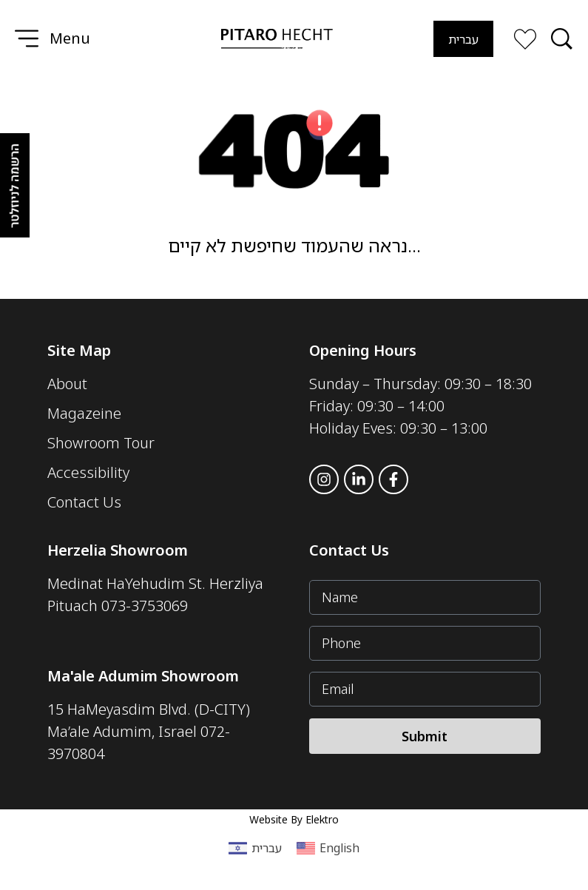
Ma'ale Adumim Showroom (143, 676)
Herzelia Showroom (118, 550)
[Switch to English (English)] (328, 849)
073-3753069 (145, 606)
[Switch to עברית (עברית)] (255, 849)
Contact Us (349, 550)
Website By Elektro (294, 819)
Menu (70, 38)
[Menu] (27, 38)
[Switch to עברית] (463, 39)
